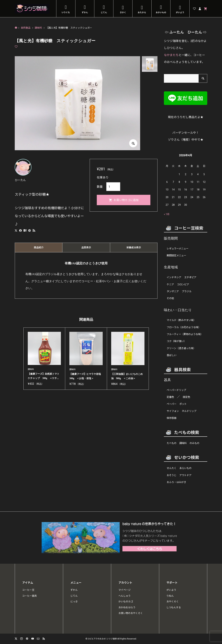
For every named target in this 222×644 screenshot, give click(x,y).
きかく (123, 12)
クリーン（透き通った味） (181, 348)
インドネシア (174, 277)
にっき (74, 602)
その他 (170, 298)
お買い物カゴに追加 (126, 200)
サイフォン (173, 411)
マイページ (125, 590)
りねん (170, 596)
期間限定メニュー (176, 256)
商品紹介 (39, 248)
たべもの (172, 443)
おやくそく (173, 602)
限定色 (186, 397)
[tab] (39, 248)
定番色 (170, 397)
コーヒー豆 (28, 590)
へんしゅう (125, 596)
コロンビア (183, 285)
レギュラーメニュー (178, 249)
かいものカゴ (126, 602)
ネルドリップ (189, 411)
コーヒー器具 (29, 596)
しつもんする (174, 607)
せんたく (172, 468)
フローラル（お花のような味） (184, 327)
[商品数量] (113, 187)
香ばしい (172, 355)
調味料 (183, 443)
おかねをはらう (127, 607)
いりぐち (66, 12)
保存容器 (172, 418)
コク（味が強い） (176, 341)
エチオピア (190, 277)
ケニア (170, 285)
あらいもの (185, 468)
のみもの (194, 443)
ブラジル (187, 291)
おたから (142, 12)
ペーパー (172, 404)
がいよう (180, 12)
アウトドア (185, 475)
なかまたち (171, 55)
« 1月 (167, 214)
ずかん (85, 12)
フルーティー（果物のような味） (185, 334)
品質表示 (86, 248)
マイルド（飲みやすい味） (181, 320)
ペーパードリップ (176, 390)
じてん (104, 12)
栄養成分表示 (134, 248)
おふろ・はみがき (176, 482)
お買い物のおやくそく (131, 613)
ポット (183, 404)
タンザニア (173, 291)
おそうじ (172, 475)
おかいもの (161, 12)
